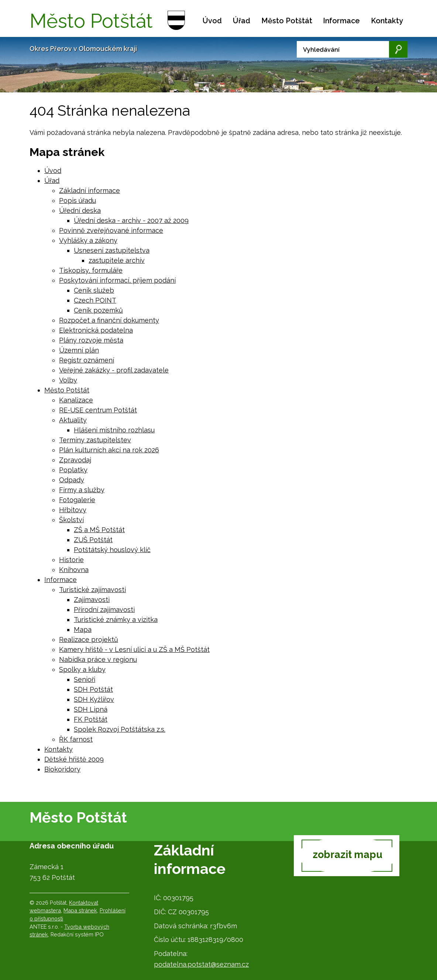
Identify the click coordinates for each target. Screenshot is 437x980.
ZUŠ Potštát (93, 540)
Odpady (72, 480)
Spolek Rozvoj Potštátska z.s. (120, 729)
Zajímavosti (92, 600)
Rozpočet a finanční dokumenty (109, 320)
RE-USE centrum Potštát (98, 410)
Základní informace (90, 190)
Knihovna (74, 570)
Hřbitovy (73, 510)
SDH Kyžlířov (94, 699)
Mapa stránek (80, 910)
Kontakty (387, 21)
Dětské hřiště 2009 (74, 759)
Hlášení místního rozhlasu (114, 430)
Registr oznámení (87, 360)
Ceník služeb (94, 290)
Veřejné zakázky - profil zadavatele (114, 370)
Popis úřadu (78, 200)
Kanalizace (76, 400)
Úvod (212, 21)
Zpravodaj (75, 460)
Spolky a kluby (82, 669)
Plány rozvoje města (91, 340)
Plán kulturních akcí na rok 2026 (109, 450)
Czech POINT (95, 300)
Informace (341, 21)
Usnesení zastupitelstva (112, 250)
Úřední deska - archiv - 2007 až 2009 (131, 220)
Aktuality (73, 420)
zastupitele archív (117, 260)
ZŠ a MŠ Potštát (99, 530)
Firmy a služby (82, 490)
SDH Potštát (93, 689)
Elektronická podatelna (96, 330)
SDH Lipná (91, 709)
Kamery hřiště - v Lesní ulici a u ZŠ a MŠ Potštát (134, 649)
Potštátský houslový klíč (112, 550)
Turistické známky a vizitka (116, 620)
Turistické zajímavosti (92, 590)
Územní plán (79, 350)
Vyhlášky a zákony (88, 240)
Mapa (83, 629)
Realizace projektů (89, 639)
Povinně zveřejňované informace (111, 230)
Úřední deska (80, 210)
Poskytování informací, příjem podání (117, 280)
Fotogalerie (77, 500)
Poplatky (73, 470)
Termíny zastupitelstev (95, 440)
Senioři (85, 679)
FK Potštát (91, 719)
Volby (68, 380)
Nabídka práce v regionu (98, 659)
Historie (71, 560)
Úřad (242, 21)
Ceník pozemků (98, 310)
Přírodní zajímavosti (104, 610)
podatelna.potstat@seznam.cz (201, 964)
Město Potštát (287, 21)
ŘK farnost (76, 739)
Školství (71, 520)
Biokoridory (62, 769)
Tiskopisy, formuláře (91, 270)
